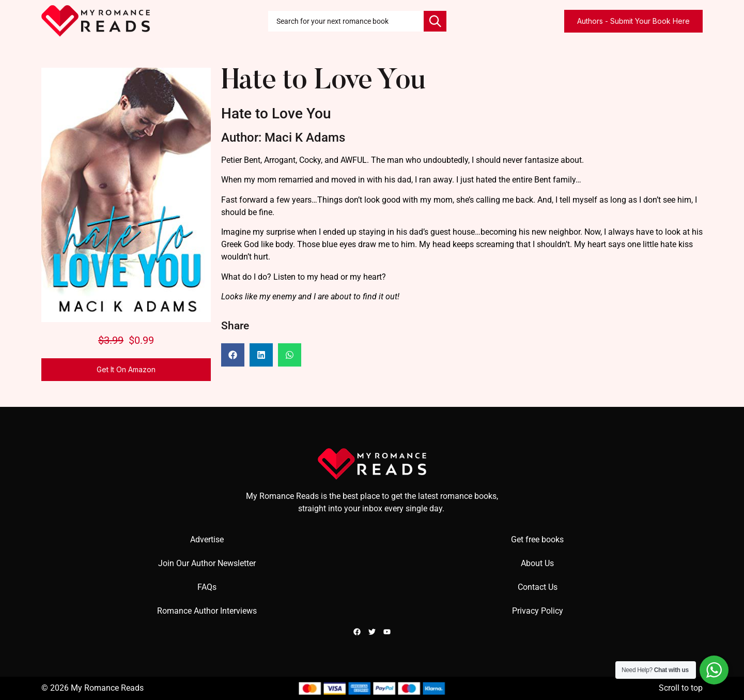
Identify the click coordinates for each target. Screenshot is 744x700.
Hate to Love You (323, 82)
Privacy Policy (538, 611)
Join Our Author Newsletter (207, 563)
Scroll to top (681, 688)
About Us (537, 563)
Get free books (537, 539)
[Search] (435, 21)
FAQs (207, 587)
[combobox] (346, 21)
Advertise (207, 539)
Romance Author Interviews (207, 611)
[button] (233, 355)
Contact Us (538, 587)
